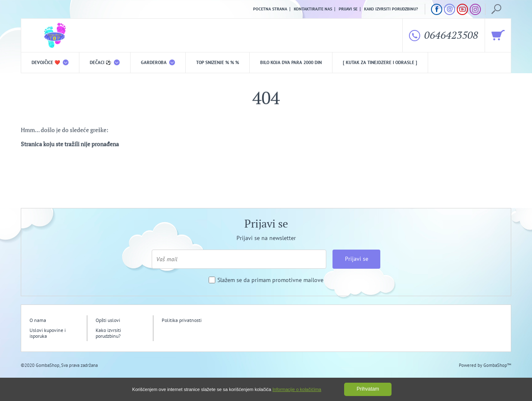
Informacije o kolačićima (297, 389)
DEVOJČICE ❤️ (50, 62)
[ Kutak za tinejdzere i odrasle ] (380, 62)
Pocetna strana (270, 9)
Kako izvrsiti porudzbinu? (391, 9)
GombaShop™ (497, 365)
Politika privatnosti (182, 320)
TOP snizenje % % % (218, 62)
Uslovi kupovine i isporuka (48, 333)
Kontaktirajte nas (313, 9)
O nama (38, 320)
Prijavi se (348, 9)
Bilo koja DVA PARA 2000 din (291, 62)
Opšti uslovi (108, 320)
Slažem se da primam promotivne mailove (270, 280)
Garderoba (158, 62)
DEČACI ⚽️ (105, 62)
